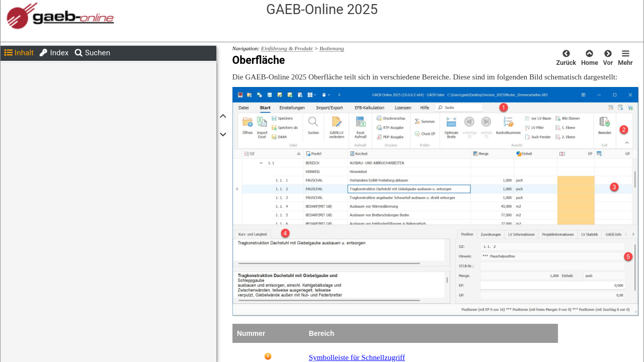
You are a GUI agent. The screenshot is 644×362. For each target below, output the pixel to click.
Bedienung (332, 48)
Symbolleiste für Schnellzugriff (357, 357)
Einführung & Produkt (287, 48)
